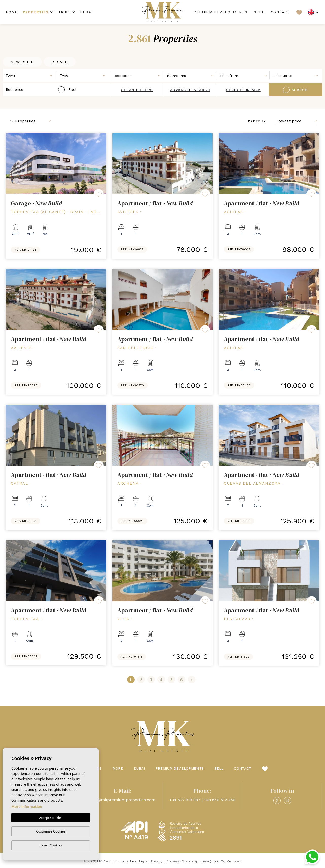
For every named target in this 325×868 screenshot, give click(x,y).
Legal (144, 861)
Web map (190, 861)
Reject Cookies (51, 845)
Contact (280, 12)
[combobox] (30, 75)
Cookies (172, 861)
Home (12, 12)
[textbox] (31, 75)
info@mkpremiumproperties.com (123, 800)
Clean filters (137, 90)
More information (27, 807)
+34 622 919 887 (185, 800)
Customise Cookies (51, 831)
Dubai (86, 12)
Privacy (157, 861)
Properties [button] (36, 12)
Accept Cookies (51, 818)
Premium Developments (221, 12)
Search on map (243, 90)
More (65, 12)
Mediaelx (234, 861)
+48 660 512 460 (220, 800)
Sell (259, 12)
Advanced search (190, 90)
